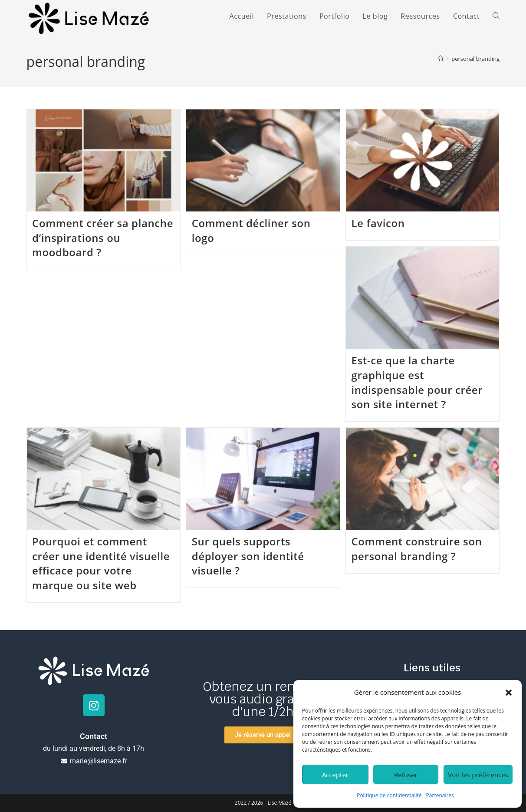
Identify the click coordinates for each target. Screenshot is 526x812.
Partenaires (440, 795)
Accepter (335, 775)
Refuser (406, 775)
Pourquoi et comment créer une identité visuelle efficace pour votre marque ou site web (101, 563)
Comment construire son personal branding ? (417, 549)
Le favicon (378, 223)
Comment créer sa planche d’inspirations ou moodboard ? (103, 238)
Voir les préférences (478, 775)
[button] (509, 693)
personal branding (475, 59)
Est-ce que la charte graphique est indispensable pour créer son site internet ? (417, 382)
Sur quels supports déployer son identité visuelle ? (248, 556)
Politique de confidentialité (389, 795)
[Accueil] (440, 59)
